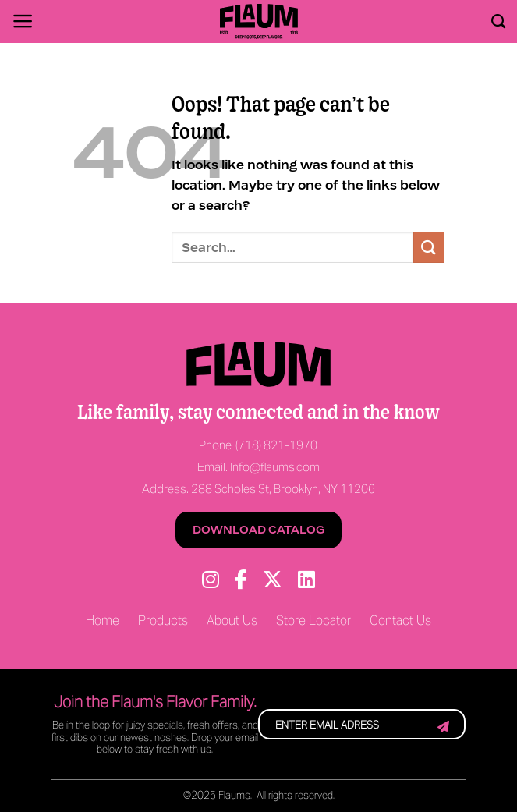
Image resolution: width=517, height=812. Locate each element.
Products (163, 621)
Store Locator (313, 621)
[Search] (498, 22)
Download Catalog (258, 529)
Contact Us (400, 621)
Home (103, 621)
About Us (232, 621)
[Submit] (429, 247)
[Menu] (23, 21)
